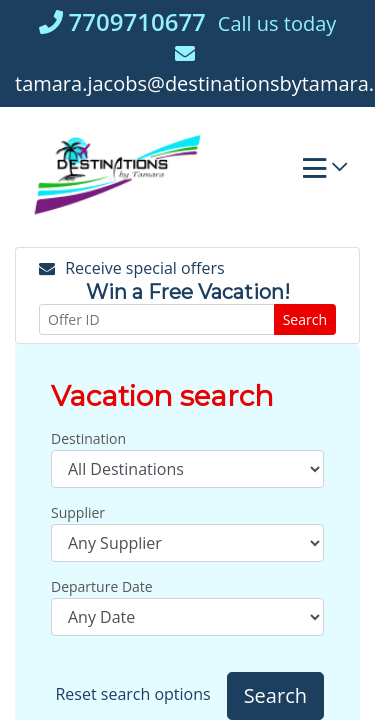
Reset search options (132, 694)
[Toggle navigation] (325, 173)
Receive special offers (132, 268)
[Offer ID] (157, 319)
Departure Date (102, 586)
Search (305, 319)
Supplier (78, 512)
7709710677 (122, 21)
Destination (88, 438)
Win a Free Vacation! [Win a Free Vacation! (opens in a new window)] (188, 292)
